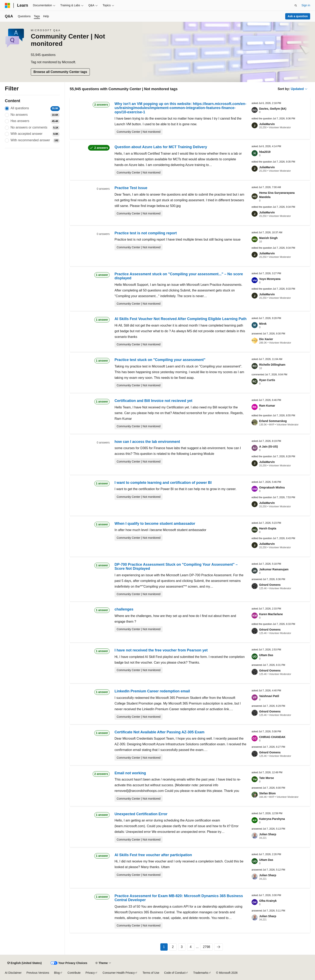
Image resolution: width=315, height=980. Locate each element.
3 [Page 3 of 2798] (182, 947)
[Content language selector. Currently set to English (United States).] (24, 963)
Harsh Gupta (268, 528)
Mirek (263, 324)
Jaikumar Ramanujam (274, 569)
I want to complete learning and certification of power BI (163, 483)
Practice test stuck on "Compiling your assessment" (160, 360)
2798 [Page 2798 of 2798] (207, 947)
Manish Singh (268, 238)
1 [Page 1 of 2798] (164, 947)
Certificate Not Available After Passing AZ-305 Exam (159, 732)
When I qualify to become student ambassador (155, 524)
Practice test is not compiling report (146, 233)
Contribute (74, 973)
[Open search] (296, 5)
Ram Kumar (267, 406)
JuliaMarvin (267, 124)
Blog (57, 973)
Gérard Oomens (270, 585)
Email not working (130, 773)
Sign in (306, 5)
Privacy (90, 973)
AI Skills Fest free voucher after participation (153, 855)
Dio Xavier (266, 339)
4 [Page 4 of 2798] (191, 947)
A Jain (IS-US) (269, 447)
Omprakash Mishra (272, 487)
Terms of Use (151, 973)
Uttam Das (266, 655)
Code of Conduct (175, 973)
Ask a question (298, 16)
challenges (124, 609)
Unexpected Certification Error (141, 814)
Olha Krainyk (268, 901)
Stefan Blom (268, 793)
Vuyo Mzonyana (270, 279)
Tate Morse (267, 778)
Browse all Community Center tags (60, 72)
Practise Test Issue (131, 188)
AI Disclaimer (13, 973)
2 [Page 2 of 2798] (173, 947)
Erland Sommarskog (273, 421)
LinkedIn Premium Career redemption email (152, 691)
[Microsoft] (7, 5)
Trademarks (201, 973)
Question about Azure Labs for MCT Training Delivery (161, 147)
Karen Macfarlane (271, 614)
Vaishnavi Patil (269, 696)
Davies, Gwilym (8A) (273, 109)
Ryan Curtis (267, 380)
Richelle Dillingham (272, 365)
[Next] (219, 947)
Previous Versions (38, 973)
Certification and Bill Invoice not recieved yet (153, 401)
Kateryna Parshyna (272, 819)
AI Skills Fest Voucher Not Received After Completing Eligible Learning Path (181, 319)
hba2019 (265, 152)
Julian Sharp (268, 834)
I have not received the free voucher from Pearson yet (161, 650)
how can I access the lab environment (147, 442)
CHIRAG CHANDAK (272, 737)
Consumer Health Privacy (119, 973)
